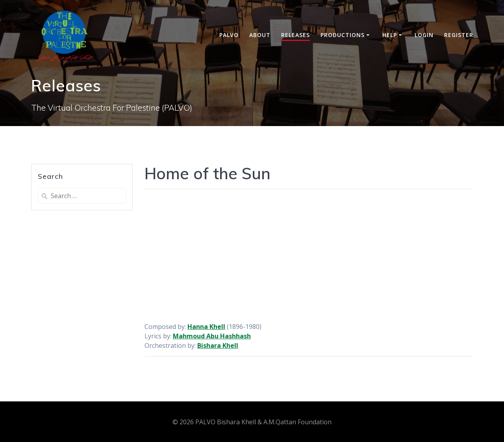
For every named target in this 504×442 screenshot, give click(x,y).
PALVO (229, 35)
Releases (296, 35)
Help (390, 35)
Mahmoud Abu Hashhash (212, 336)
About (260, 35)
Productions (343, 35)
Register (459, 35)
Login (424, 35)
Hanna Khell (206, 327)
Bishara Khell (218, 345)
